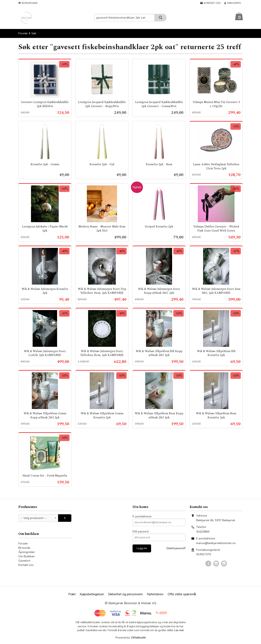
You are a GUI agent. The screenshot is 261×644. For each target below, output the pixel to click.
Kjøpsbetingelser (92, 594)
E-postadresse (142, 517)
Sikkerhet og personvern (125, 594)
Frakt (72, 594)
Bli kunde (24, 548)
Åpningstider (27, 552)
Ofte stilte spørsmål (182, 594)
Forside (23, 34)
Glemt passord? (176, 549)
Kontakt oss (26, 565)
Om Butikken (27, 557)
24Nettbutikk (138, 638)
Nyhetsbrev (155, 594)
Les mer (179, 631)
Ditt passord (140, 532)
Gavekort (24, 561)
